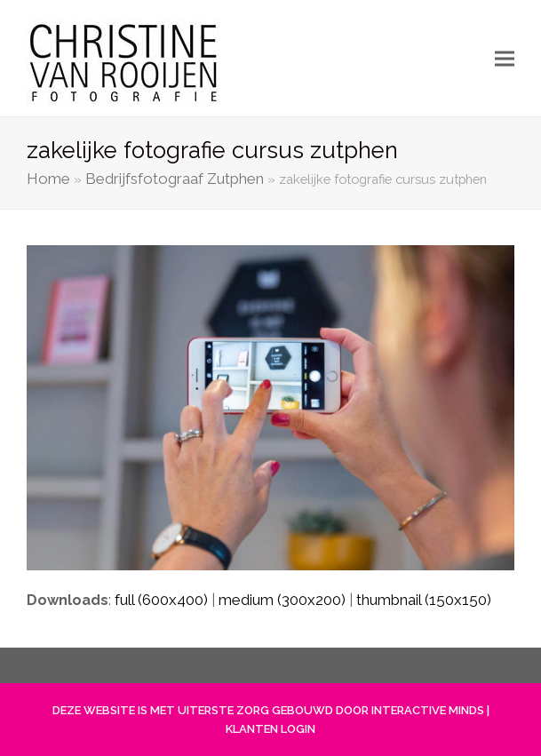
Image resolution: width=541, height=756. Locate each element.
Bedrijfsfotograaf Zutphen (175, 179)
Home (48, 179)
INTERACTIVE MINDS (428, 710)
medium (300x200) (282, 600)
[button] (505, 58)
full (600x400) (161, 600)
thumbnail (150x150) (424, 600)
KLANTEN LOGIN (270, 729)
